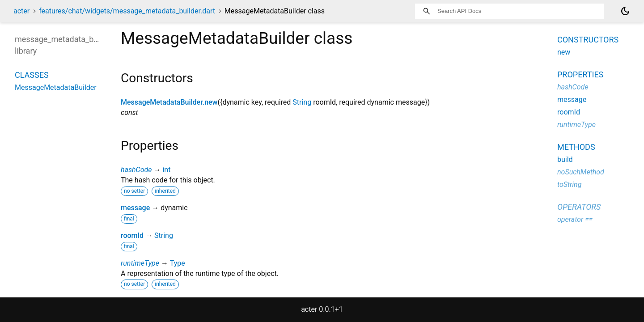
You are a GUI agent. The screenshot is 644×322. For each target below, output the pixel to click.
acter (21, 11)
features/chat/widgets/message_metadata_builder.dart (127, 11)
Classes (32, 75)
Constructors (588, 40)
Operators (579, 207)
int (166, 170)
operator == (575, 219)
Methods (576, 147)
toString (569, 184)
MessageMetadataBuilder (56, 87)
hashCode (136, 170)
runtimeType (140, 263)
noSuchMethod (581, 172)
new (564, 52)
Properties (580, 74)
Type (178, 263)
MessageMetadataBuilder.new (169, 102)
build (565, 159)
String (302, 102)
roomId (132, 235)
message (135, 208)
